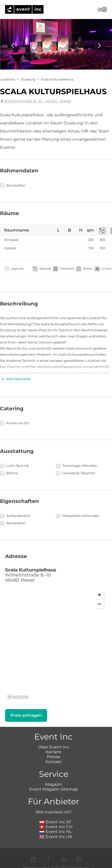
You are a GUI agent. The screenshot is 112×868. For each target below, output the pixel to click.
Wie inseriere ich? (54, 812)
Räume (10, 213)
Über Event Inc (54, 747)
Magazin (54, 784)
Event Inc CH (56, 827)
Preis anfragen (26, 715)
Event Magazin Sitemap (54, 789)
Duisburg (28, 79)
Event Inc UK (56, 837)
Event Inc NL (56, 832)
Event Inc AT (55, 822)
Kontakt (54, 762)
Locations (8, 79)
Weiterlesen (15, 379)
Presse (54, 757)
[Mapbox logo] (18, 697)
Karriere (53, 752)
